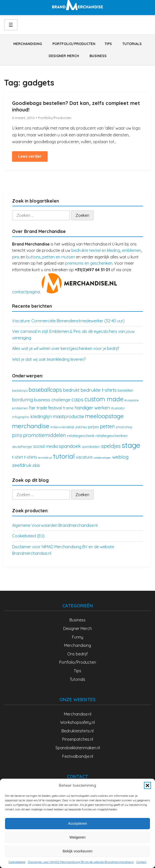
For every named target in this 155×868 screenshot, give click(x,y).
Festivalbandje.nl (78, 756)
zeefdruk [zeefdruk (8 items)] (22, 465)
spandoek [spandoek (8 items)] (70, 446)
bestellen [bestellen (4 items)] (125, 390)
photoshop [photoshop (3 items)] (124, 427)
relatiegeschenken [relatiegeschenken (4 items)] (111, 436)
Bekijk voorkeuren (77, 851)
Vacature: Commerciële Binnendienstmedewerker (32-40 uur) (68, 321)
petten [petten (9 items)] (107, 426)
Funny (78, 637)
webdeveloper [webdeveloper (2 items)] (102, 458)
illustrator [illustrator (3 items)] (118, 408)
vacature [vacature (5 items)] (84, 457)
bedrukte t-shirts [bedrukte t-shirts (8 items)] (99, 390)
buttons (33, 257)
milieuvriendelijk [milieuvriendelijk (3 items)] (62, 427)
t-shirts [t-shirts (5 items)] (31, 457)
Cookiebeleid (17, 862)
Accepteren (77, 823)
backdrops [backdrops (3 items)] (20, 390)
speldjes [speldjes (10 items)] (111, 446)
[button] (147, 785)
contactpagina (26, 292)
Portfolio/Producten (74, 44)
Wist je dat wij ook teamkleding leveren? (49, 359)
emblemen (132, 250)
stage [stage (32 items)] (131, 445)
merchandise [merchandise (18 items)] (31, 426)
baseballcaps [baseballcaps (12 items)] (45, 390)
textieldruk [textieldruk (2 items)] (45, 458)
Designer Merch (64, 56)
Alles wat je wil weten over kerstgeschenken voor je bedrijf (66, 348)
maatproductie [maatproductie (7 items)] (68, 417)
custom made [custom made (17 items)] (104, 399)
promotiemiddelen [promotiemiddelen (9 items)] (45, 435)
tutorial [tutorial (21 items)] (64, 456)
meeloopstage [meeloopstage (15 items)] (104, 416)
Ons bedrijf (77, 654)
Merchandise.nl (78, 714)
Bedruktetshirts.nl (77, 731)
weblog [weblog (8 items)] (120, 457)
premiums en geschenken (89, 263)
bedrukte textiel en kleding (96, 250)
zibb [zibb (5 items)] (36, 465)
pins (16, 257)
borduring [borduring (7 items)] (22, 400)
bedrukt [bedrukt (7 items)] (71, 390)
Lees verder (30, 156)
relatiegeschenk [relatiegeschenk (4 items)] (81, 436)
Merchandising (28, 44)
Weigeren (77, 837)
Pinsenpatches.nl (78, 739)
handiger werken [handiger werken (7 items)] (92, 408)
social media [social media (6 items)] (46, 446)
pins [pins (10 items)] (17, 435)
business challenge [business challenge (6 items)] (52, 400)
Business (98, 56)
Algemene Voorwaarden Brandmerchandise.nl (55, 525)
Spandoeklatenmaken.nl (78, 748)
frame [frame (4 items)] (68, 408)
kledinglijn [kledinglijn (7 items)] (41, 417)
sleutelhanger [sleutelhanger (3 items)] (22, 447)
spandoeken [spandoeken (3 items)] (91, 447)
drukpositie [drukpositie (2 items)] (132, 400)
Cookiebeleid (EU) (28, 536)
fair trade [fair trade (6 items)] (38, 408)
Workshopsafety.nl (77, 722)
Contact (141, 862)
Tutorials (132, 44)
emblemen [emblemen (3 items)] (20, 408)
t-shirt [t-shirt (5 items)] (18, 457)
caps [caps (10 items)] (77, 399)
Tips (108, 44)
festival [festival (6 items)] (55, 408)
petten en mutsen (59, 257)
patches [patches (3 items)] (81, 427)
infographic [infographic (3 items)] (21, 417)
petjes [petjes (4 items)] (93, 427)
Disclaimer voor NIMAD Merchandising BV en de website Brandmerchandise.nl (81, 862)
